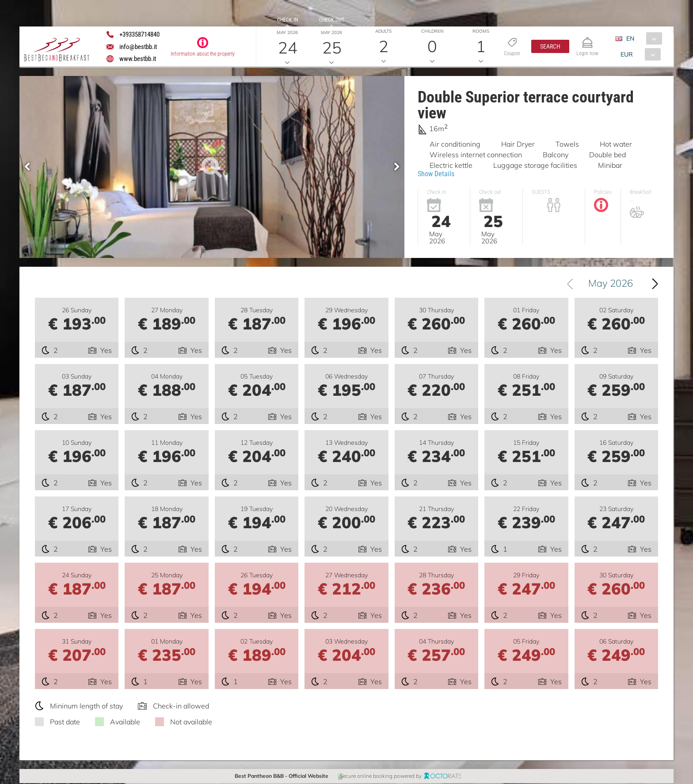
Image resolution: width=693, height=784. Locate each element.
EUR (627, 54)
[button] (550, 46)
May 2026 (611, 284)
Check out (332, 20)
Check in (287, 20)
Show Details (436, 174)
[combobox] (642, 38)
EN (630, 38)
